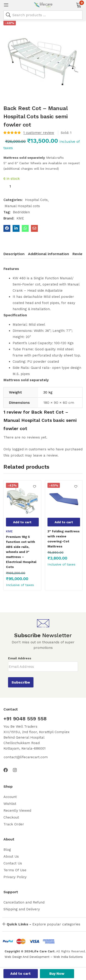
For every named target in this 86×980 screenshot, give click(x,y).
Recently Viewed (17, 811)
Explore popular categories (43, 924)
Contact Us (13, 863)
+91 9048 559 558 (25, 719)
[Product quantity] (10, 186)
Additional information (49, 254)
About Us (11, 856)
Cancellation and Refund (24, 902)
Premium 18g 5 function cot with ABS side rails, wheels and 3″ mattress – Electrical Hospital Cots (21, 552)
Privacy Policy (15, 877)
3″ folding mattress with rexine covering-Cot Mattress (64, 539)
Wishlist (10, 804)
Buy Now (57, 974)
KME (20, 218)
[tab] (16, 255)
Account (10, 797)
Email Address (20, 658)
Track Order (14, 824)
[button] (79, 5)
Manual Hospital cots (22, 206)
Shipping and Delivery (22, 909)
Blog (7, 850)
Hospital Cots (36, 200)
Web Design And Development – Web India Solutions (44, 957)
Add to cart (21, 974)
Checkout (11, 817)
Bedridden (21, 212)
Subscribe (21, 682)
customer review (39, 133)
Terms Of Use (15, 870)
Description (14, 254)
